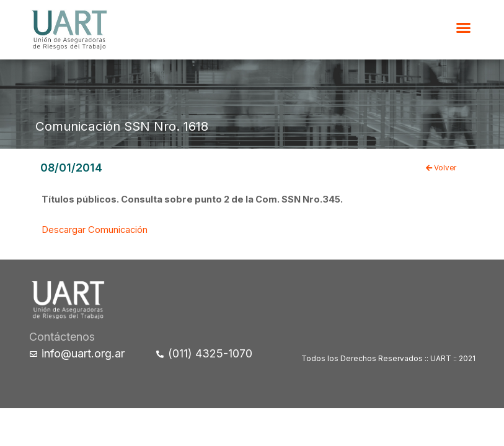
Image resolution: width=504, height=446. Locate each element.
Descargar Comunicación (95, 230)
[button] (464, 28)
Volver (441, 168)
